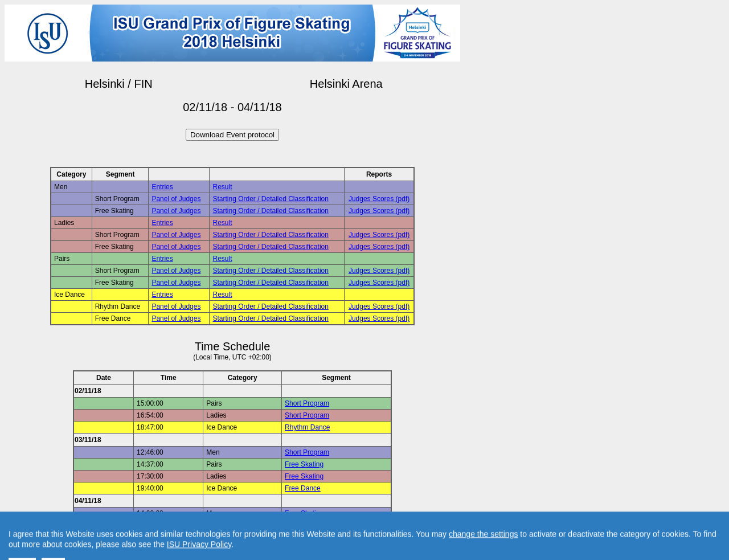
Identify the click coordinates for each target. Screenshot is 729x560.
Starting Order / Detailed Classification (270, 199)
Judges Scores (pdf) (379, 199)
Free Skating (304, 464)
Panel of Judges (176, 199)
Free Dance (303, 488)
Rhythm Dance (307, 427)
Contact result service (273, 539)
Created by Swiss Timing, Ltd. (361, 539)
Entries (162, 187)
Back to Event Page (89, 539)
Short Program (307, 403)
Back (136, 539)
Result (222, 187)
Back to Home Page (184, 539)
